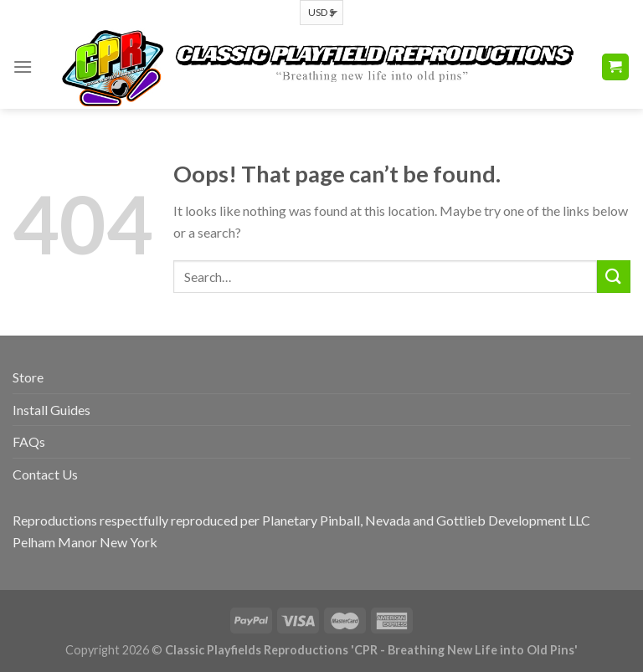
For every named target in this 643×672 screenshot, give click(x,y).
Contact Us (45, 474)
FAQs (29, 441)
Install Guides (51, 410)
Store (28, 377)
